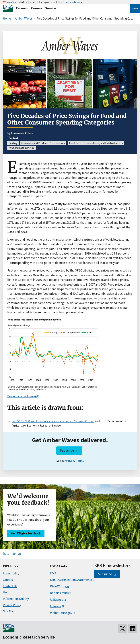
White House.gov (61, 613)
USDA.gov (57, 600)
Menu (135, 8)
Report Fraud (59, 593)
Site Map (9, 611)
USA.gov (56, 606)
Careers (8, 580)
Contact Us (10, 586)
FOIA (53, 573)
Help (6, 592)
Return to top (12, 554)
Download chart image (22, 396)
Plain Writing (58, 586)
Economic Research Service (36, 8)
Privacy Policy (75, 461)
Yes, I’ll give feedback (26, 533)
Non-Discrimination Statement (70, 580)
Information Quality (16, 599)
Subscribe (67, 450)
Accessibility (11, 573)
